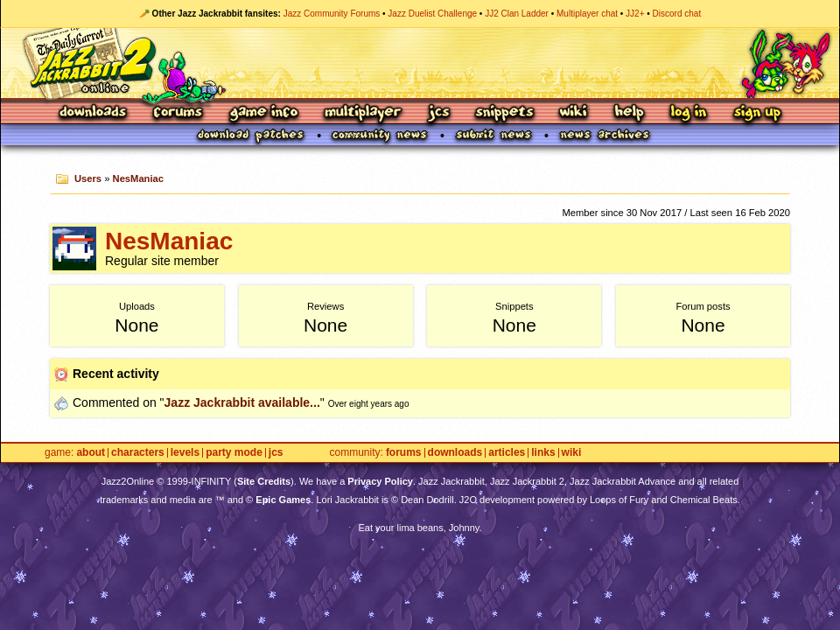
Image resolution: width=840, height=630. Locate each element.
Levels (185, 453)
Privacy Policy (380, 481)
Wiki (574, 113)
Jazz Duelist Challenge (432, 14)
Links (543, 453)
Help (629, 113)
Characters (138, 453)
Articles (507, 453)
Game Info (263, 113)
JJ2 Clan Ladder (517, 14)
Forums (178, 113)
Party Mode (234, 453)
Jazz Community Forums (332, 14)
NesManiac (138, 178)
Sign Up (757, 113)
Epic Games (283, 500)
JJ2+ (635, 14)
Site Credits (264, 481)
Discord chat (677, 14)
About (91, 453)
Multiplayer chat (587, 14)
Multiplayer (363, 113)
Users (88, 178)
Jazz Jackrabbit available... (242, 402)
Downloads (94, 113)
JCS (439, 113)
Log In (689, 113)
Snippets (505, 113)
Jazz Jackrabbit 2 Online (420, 63)
